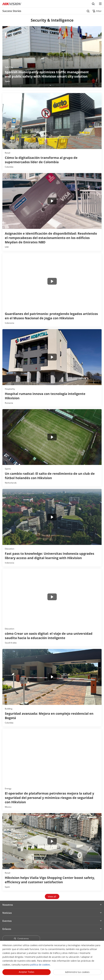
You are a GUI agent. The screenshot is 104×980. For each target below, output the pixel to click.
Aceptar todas (27, 972)
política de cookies (40, 965)
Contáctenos (21, 938)
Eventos (7, 921)
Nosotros (8, 905)
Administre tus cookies (77, 972)
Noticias (7, 913)
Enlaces (7, 929)
